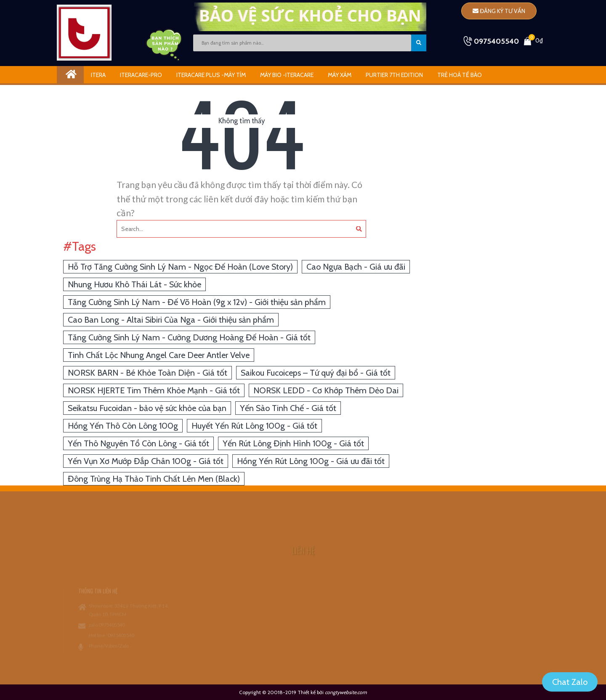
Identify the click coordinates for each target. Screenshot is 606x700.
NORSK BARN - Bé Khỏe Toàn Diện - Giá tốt (148, 373)
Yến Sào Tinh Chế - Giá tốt (288, 408)
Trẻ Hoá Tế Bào (460, 75)
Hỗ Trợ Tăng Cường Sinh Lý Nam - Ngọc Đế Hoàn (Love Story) (180, 267)
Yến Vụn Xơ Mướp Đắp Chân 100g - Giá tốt (146, 461)
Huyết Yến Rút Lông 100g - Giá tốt (254, 426)
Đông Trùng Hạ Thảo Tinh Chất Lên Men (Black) (154, 479)
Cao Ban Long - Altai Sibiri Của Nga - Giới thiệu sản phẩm (171, 320)
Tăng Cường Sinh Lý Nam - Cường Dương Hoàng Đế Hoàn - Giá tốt (189, 337)
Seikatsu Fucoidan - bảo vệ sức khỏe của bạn (147, 408)
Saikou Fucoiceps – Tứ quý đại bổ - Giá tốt (316, 373)
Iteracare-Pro (141, 75)
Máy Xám (340, 75)
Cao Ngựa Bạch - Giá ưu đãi (356, 267)
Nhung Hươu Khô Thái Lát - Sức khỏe (134, 284)
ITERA (98, 75)
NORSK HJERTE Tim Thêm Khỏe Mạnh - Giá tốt (154, 390)
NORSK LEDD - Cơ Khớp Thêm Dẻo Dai (326, 390)
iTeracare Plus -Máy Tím (211, 75)
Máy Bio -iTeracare (287, 75)
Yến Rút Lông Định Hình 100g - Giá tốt (293, 443)
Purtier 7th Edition (394, 75)
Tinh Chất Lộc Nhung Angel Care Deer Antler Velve (159, 355)
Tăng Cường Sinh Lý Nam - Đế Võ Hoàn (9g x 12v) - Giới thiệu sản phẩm (197, 302)
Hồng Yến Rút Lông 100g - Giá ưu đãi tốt (311, 461)
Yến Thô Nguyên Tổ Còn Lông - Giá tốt (138, 443)
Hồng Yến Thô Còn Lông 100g (123, 426)
